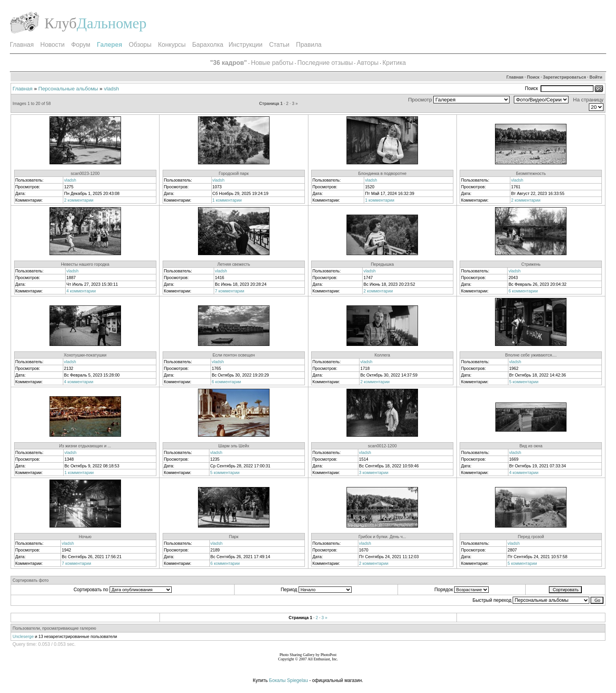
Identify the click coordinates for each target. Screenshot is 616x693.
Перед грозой (531, 537)
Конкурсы (172, 45)
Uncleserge (23, 636)
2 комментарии (79, 200)
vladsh (112, 89)
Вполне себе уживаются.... (531, 355)
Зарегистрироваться (565, 77)
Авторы (368, 63)
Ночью (85, 537)
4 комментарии (81, 291)
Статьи (279, 45)
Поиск (533, 77)
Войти (596, 77)
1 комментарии (227, 200)
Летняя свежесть (234, 264)
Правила (309, 45)
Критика (394, 63)
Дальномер (112, 23)
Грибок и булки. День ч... (382, 537)
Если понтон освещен (234, 355)
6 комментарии (523, 291)
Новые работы (272, 63)
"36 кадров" (229, 63)
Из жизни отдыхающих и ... (85, 446)
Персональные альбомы (68, 89)
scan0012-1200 (382, 446)
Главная (22, 45)
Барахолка (208, 45)
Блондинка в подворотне (382, 173)
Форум (81, 45)
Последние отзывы (325, 63)
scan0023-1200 (85, 173)
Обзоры (140, 45)
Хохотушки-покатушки (85, 355)
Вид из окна (531, 446)
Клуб (60, 23)
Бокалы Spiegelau (289, 680)
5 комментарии (524, 382)
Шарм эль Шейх (234, 446)
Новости (53, 45)
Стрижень (531, 264)
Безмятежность (531, 173)
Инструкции (246, 45)
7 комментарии (230, 291)
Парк (234, 537)
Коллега (382, 355)
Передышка (382, 264)
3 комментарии (374, 472)
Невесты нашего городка (85, 264)
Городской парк (234, 173)
